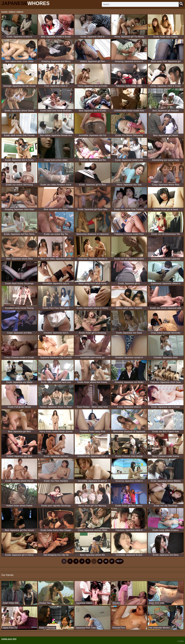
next (119, 561)
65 (100, 561)
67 (112, 561)
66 (106, 561)
